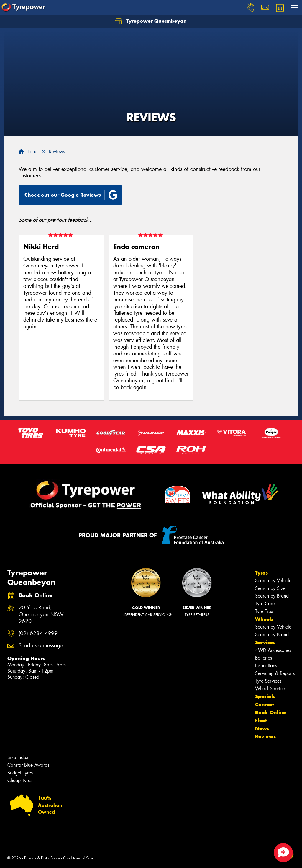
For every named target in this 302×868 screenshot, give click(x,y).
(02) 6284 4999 (38, 633)
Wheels (264, 619)
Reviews (265, 736)
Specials (265, 696)
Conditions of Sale (78, 858)
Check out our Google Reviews (71, 195)
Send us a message (41, 646)
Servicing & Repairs (275, 673)
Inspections (266, 666)
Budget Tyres (20, 773)
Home (28, 152)
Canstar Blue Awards (28, 765)
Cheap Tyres (20, 780)
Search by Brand (272, 596)
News (262, 728)
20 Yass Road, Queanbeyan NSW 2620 (41, 615)
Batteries (264, 658)
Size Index (18, 757)
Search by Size (270, 588)
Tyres (261, 573)
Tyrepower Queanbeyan (151, 21)
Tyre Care (265, 604)
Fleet (261, 720)
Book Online (271, 712)
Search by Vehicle (273, 581)
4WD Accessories (273, 650)
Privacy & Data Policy (42, 858)
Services (265, 642)
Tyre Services (268, 681)
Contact (265, 704)
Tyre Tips (264, 611)
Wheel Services (271, 689)
